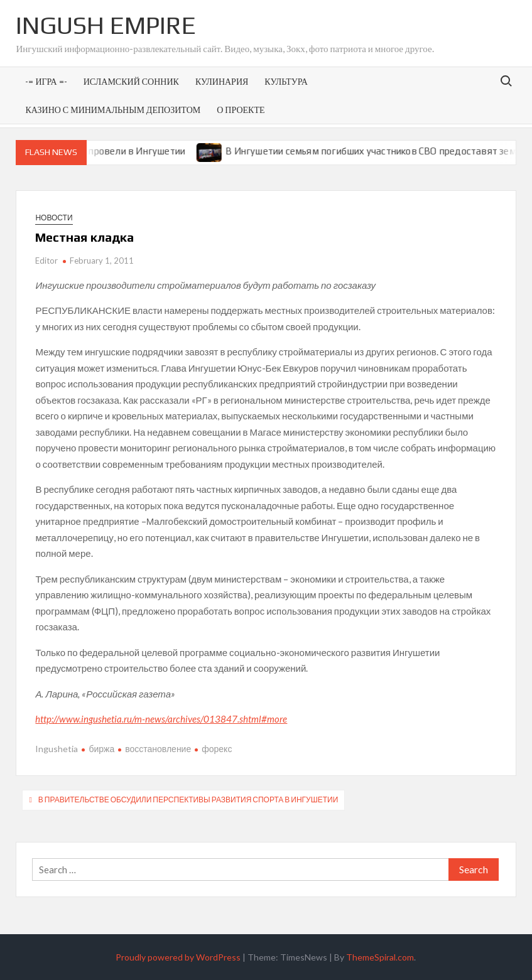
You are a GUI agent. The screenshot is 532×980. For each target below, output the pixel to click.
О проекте (241, 110)
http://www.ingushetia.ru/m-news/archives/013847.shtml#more (161, 719)
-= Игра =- (46, 81)
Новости (54, 218)
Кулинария (222, 81)
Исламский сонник (131, 81)
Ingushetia (57, 749)
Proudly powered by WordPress (178, 957)
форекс (217, 749)
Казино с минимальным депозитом (113, 110)
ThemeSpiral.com (380, 957)
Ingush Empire (106, 25)
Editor (46, 261)
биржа (101, 749)
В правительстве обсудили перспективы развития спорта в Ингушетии (188, 800)
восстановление (158, 749)
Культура (286, 81)
